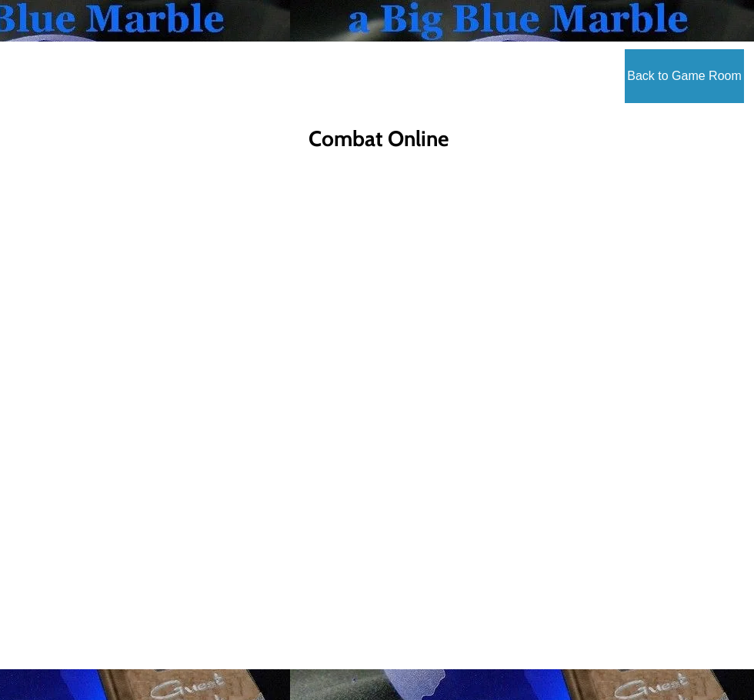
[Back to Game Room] (684, 76)
